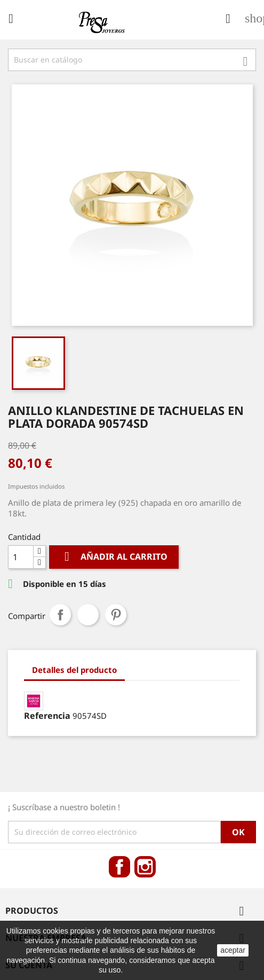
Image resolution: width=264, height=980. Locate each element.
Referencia (47, 716)
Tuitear (88, 615)
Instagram (145, 867)
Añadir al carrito (114, 557)
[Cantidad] (21, 557)
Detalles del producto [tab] (74, 670)
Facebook (119, 867)
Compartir (60, 615)
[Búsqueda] (132, 60)
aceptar (233, 950)
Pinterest (116, 615)
